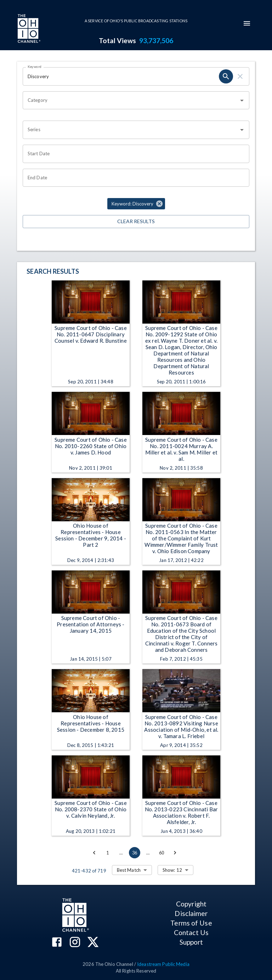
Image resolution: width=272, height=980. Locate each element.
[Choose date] (134, 154)
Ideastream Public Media (163, 964)
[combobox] (131, 100)
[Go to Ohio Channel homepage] (28, 29)
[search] (226, 76)
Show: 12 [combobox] (172, 870)
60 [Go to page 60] (161, 853)
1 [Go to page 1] (108, 853)
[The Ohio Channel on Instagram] (75, 943)
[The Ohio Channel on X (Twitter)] (93, 943)
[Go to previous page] (94, 853)
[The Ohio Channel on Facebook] (57, 943)
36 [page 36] (135, 853)
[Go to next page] (175, 853)
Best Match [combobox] (129, 870)
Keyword (35, 66)
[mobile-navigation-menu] (247, 23)
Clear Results (136, 222)
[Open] (242, 100)
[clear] (240, 76)
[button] (136, 204)
